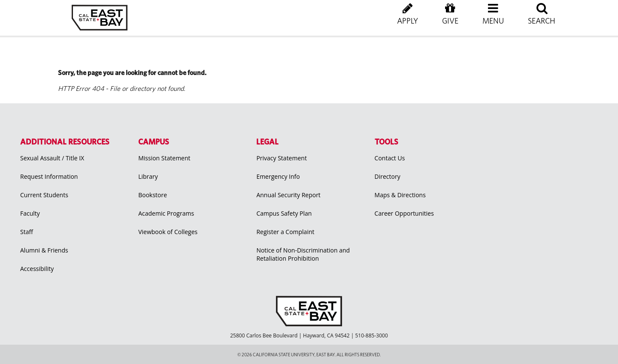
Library (148, 176)
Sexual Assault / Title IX (52, 158)
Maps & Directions (400, 195)
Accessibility (37, 269)
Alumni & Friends (44, 250)
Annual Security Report (288, 195)
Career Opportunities (404, 213)
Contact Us (390, 158)
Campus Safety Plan (284, 213)
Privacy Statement (282, 158)
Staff (27, 232)
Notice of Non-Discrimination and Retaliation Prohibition (303, 254)
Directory (388, 176)
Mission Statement (164, 158)
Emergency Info (278, 176)
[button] (493, 21)
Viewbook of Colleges (168, 232)
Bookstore (153, 195)
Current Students (44, 195)
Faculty (30, 213)
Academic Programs (166, 213)
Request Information (49, 176)
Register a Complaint (285, 232)
